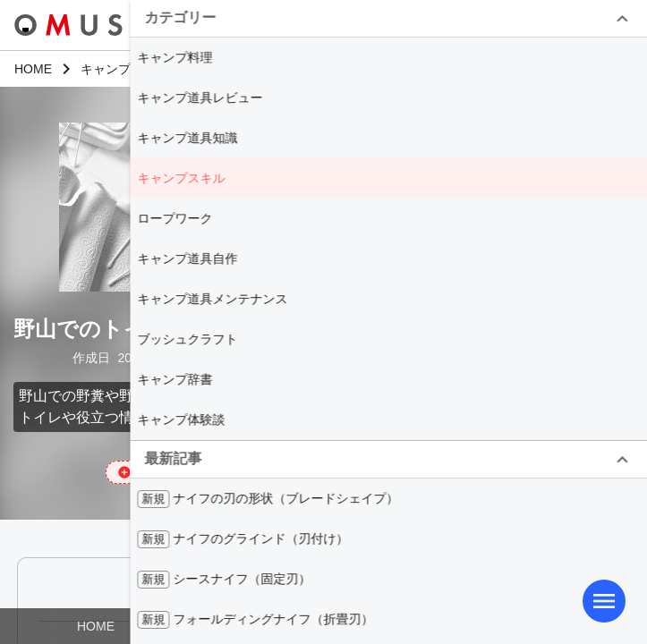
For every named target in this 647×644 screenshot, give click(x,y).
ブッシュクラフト (187, 339)
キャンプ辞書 (175, 379)
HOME (96, 626)
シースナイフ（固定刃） (224, 580)
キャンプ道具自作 (187, 258)
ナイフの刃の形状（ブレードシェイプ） (268, 499)
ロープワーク (175, 218)
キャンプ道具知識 (187, 138)
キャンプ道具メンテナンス (212, 299)
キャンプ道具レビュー (200, 97)
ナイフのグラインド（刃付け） (243, 539)
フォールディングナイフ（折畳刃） (255, 620)
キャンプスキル (181, 178)
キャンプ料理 (175, 57)
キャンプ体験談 (181, 419)
